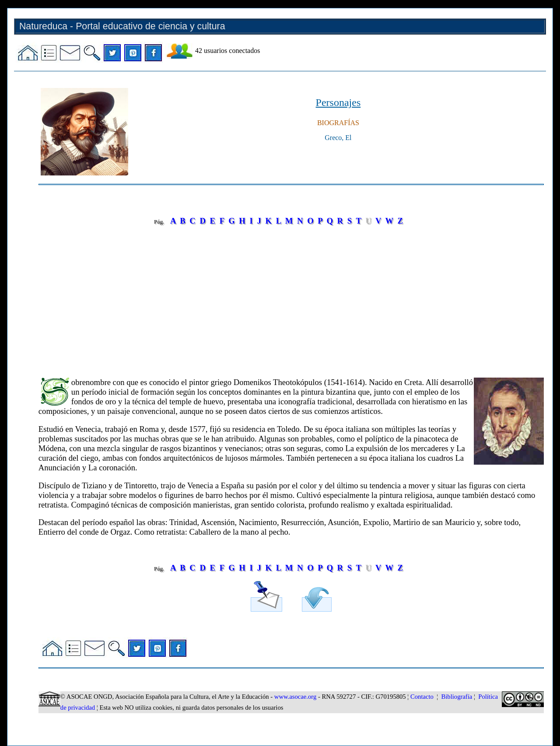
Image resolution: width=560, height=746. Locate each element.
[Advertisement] (291, 295)
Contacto (422, 697)
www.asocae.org (295, 697)
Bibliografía (457, 697)
